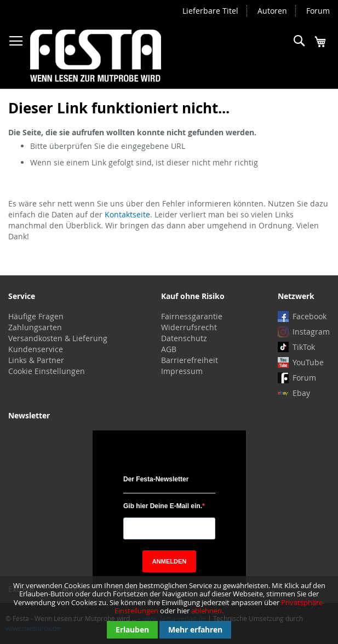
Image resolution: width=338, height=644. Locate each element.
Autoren (272, 11)
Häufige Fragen (36, 316)
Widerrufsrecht (189, 327)
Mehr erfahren (195, 629)
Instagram (311, 332)
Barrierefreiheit (190, 360)
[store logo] (96, 56)
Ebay (301, 393)
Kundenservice (36, 349)
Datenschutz (184, 338)
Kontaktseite (127, 214)
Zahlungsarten (35, 327)
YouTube (308, 362)
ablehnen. (207, 611)
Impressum (182, 371)
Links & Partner (36, 360)
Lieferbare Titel (210, 11)
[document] (169, 610)
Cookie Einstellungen (47, 371)
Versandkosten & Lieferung (58, 338)
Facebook (310, 316)
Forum (318, 11)
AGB (169, 349)
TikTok (304, 347)
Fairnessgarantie (192, 316)
